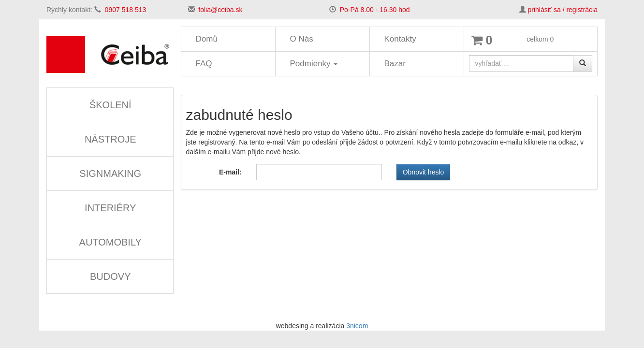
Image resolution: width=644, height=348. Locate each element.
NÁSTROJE (110, 139)
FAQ (204, 64)
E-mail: (230, 172)
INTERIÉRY (110, 208)
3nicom (357, 326)
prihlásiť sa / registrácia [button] (563, 10)
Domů (207, 39)
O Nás (302, 39)
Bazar (395, 64)
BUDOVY (110, 276)
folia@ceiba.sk (220, 10)
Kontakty (400, 39)
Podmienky (314, 64)
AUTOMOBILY (110, 242)
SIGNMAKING (110, 174)
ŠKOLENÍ (110, 105)
